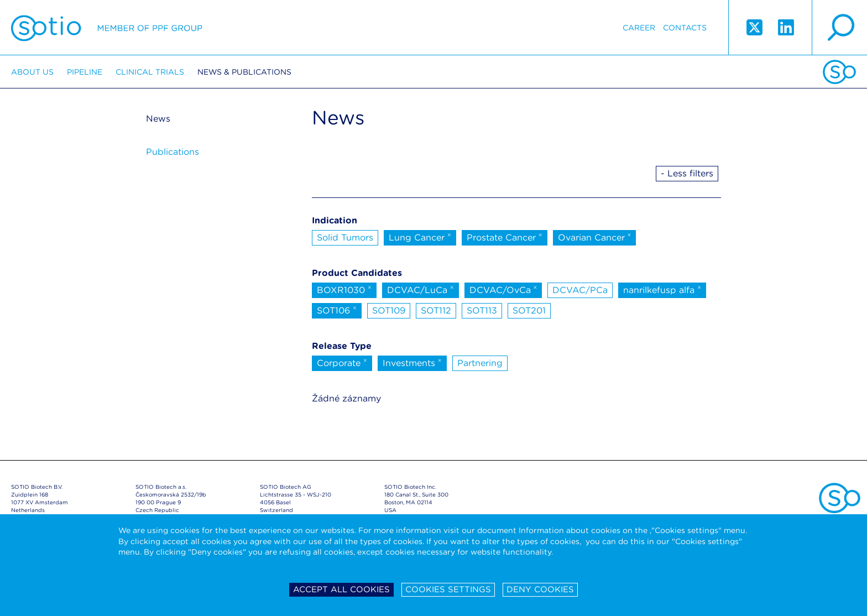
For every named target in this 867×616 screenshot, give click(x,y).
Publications (173, 152)
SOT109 (389, 310)
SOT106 (337, 310)
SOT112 (436, 310)
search (839, 28)
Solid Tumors (345, 237)
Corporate (342, 362)
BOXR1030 (344, 289)
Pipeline (85, 72)
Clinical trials (150, 72)
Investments (412, 362)
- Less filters (687, 173)
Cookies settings (448, 589)
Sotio (107, 28)
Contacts (685, 28)
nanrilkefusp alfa (662, 289)
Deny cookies (540, 589)
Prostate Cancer (505, 237)
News (158, 119)
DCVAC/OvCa (503, 289)
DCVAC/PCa (580, 290)
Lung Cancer (420, 237)
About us (32, 72)
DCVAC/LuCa (421, 289)
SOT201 (529, 310)
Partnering (480, 363)
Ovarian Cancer (595, 237)
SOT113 (482, 310)
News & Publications (244, 72)
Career (639, 28)
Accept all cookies (341, 589)
